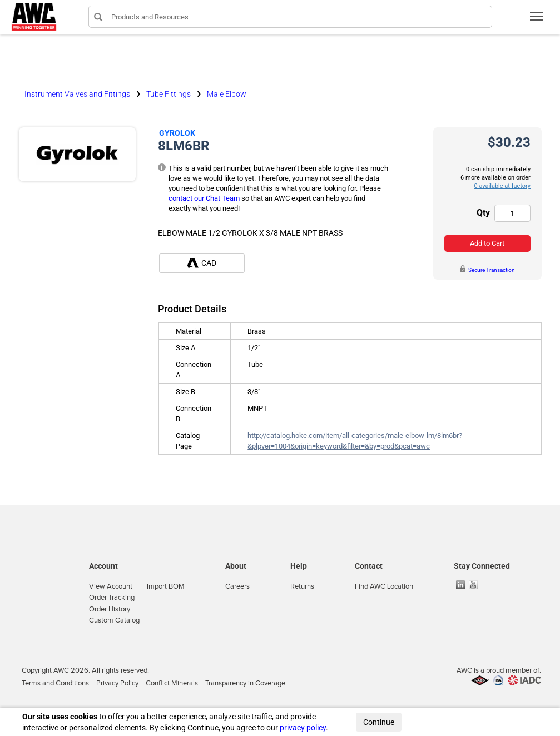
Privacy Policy (117, 683)
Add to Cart (487, 243)
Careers (237, 586)
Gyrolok (177, 133)
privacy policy (303, 728)
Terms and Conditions (55, 683)
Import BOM (166, 586)
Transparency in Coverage (245, 683)
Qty (483, 213)
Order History (110, 609)
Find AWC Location (384, 586)
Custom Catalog (114, 620)
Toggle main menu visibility (537, 20)
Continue (379, 722)
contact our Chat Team (204, 198)
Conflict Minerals (172, 683)
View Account (111, 586)
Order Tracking (112, 598)
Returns (302, 586)
